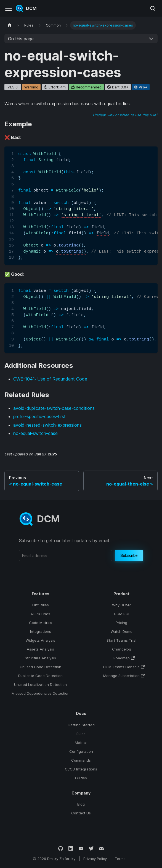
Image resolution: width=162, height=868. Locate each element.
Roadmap (124, 658)
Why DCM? (121, 605)
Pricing (121, 623)
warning (31, 87)
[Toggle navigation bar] (9, 8)
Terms (120, 859)
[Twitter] (91, 849)
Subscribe (129, 555)
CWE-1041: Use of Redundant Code (50, 379)
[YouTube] (81, 849)
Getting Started (81, 725)
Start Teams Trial (121, 640)
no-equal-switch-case (35, 433)
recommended (89, 87)
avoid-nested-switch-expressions (47, 425)
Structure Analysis (40, 658)
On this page (21, 39)
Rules (81, 734)
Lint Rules (41, 605)
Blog (81, 804)
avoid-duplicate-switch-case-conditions (54, 408)
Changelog (122, 649)
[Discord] (101, 849)
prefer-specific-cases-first (39, 416)
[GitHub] (61, 849)
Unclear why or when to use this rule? (125, 115)
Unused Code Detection (41, 667)
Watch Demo (122, 631)
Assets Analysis (40, 649)
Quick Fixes (41, 614)
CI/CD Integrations (81, 769)
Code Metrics (41, 623)
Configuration (81, 751)
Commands (81, 760)
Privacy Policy (95, 859)
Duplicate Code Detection (40, 676)
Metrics (81, 743)
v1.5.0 (13, 87)
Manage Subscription (124, 676)
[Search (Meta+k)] (153, 8)
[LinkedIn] (71, 849)
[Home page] (10, 25)
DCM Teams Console (124, 667)
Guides (81, 778)
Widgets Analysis (40, 640)
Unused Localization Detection (40, 685)
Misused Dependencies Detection (41, 693)
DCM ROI (122, 614)
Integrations (41, 631)
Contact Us (81, 813)
